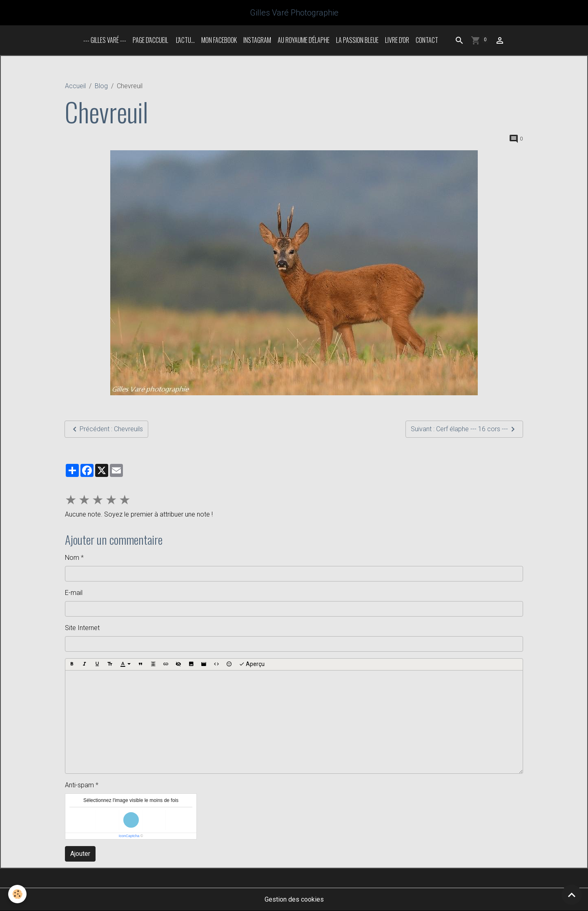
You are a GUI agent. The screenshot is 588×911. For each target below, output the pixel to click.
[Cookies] (17, 894)
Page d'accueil (150, 40)
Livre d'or (397, 40)
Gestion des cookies (294, 899)
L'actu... (185, 40)
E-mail (74, 593)
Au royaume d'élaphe (304, 40)
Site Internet (82, 628)
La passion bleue (357, 40)
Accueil (75, 86)
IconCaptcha (129, 836)
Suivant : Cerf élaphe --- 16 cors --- (464, 429)
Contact (427, 40)
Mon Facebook (219, 40)
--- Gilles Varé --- (105, 40)
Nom (72, 558)
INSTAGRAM (257, 40)
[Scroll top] (572, 895)
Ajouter (80, 854)
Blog (101, 86)
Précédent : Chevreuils (106, 429)
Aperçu (252, 664)
